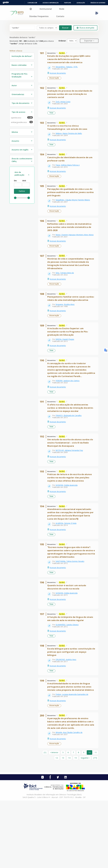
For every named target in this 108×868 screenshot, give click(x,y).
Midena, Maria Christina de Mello (70, 140)
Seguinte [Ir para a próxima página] (85, 825)
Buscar (65, 28)
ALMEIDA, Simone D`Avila (67, 566)
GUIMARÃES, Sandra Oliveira (69, 679)
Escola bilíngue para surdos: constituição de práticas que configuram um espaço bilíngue (71, 709)
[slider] (15, 198)
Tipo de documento (21, 103)
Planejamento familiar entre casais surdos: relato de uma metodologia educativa (68, 323)
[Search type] (47, 28)
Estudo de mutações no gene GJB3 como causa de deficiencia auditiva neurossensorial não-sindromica (70, 61)
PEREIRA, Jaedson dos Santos (69, 412)
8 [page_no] (79, 820)
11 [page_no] (96, 820)
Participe (68, 3)
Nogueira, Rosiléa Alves (67, 331)
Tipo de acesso (18, 112)
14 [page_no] (69, 825)
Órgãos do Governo (98, 3)
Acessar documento (59, 75)
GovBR (6, 3)
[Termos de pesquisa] (23, 28)
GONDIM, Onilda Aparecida (68, 525)
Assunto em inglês (20, 150)
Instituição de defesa (21, 56)
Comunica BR (32, 3)
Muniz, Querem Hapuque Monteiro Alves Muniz (72, 251)
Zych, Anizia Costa (64, 106)
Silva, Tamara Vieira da (66, 293)
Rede (62, 9)
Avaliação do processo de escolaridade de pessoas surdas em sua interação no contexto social (71, 98)
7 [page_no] (73, 820)
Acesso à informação (51, 3)
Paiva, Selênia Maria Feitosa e (69, 175)
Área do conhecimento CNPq (22, 160)
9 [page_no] (84, 820)
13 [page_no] (63, 825)
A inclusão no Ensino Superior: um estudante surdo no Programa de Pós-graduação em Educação (69, 361)
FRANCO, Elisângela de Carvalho (70, 450)
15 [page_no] (76, 825)
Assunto (15, 141)
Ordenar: (62, 41)
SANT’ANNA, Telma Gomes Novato (71, 610)
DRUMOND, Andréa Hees (67, 717)
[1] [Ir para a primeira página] (45, 820)
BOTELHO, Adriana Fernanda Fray (71, 488)
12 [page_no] (57, 825)
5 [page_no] (63, 820)
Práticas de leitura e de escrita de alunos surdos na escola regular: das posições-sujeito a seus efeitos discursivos (71, 518)
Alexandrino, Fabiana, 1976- (68, 68)
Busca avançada (85, 28)
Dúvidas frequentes (39, 16)
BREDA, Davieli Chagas (66, 368)
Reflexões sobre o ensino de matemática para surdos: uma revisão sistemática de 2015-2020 (71, 242)
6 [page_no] (68, 820)
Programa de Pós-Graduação (20, 75)
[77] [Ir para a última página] (95, 825)
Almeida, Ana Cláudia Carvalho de (70, 798)
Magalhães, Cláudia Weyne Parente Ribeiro (74, 212)
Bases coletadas (19, 65)
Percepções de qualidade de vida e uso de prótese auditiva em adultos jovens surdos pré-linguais (71, 205)
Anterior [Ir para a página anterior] (54, 820)
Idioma (15, 132)
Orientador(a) (18, 94)
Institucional (46, 9)
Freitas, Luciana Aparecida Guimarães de (73, 758)
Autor (14, 85)
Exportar (89, 41)
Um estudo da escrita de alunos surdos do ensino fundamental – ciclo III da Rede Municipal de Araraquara (71, 480)
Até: (24, 181)
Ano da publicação (19, 174)
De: (15, 181)
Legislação (81, 3)
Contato (60, 16)
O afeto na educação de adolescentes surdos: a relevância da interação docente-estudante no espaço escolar (69, 442)
